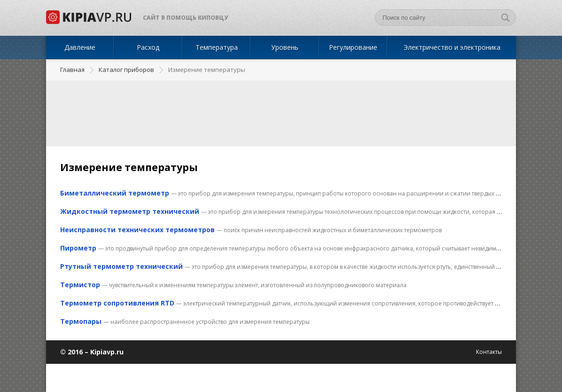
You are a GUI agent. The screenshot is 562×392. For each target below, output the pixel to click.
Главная (72, 70)
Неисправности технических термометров (137, 230)
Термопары (81, 321)
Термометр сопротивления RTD (117, 303)
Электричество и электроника (452, 47)
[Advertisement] (281, 113)
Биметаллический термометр (115, 193)
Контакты (489, 352)
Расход (148, 47)
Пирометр (78, 248)
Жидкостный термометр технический (130, 211)
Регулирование (353, 47)
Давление (80, 47)
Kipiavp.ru (107, 352)
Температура (217, 47)
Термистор (80, 285)
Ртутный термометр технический (121, 266)
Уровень (285, 47)
